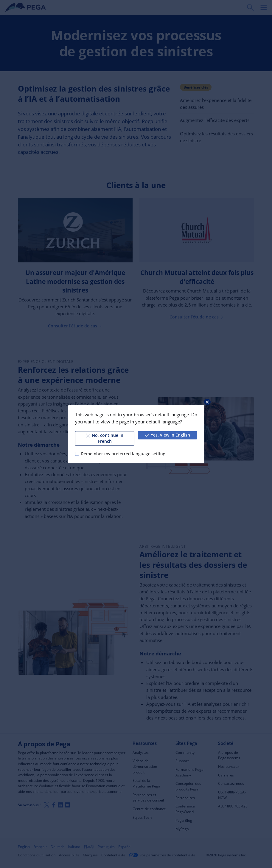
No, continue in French (105, 438)
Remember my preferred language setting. (124, 454)
